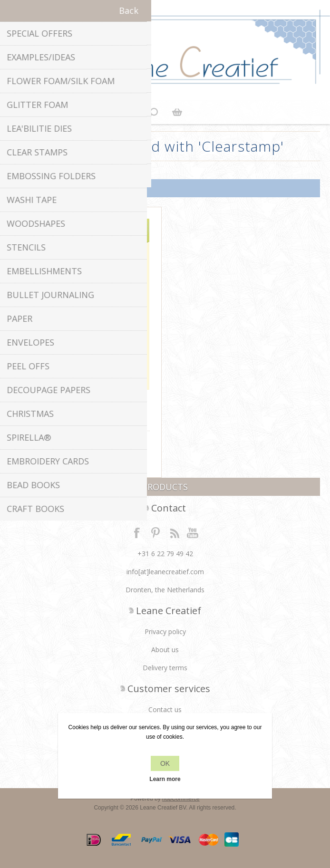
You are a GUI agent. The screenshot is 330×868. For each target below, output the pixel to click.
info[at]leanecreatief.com (165, 572)
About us (165, 650)
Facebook (137, 532)
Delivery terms (165, 668)
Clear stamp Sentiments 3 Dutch (86, 403)
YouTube (193, 532)
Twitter (155, 532)
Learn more (165, 779)
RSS (175, 532)
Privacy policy (165, 632)
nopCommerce (181, 799)
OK (165, 763)
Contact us (165, 709)
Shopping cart (177, 112)
